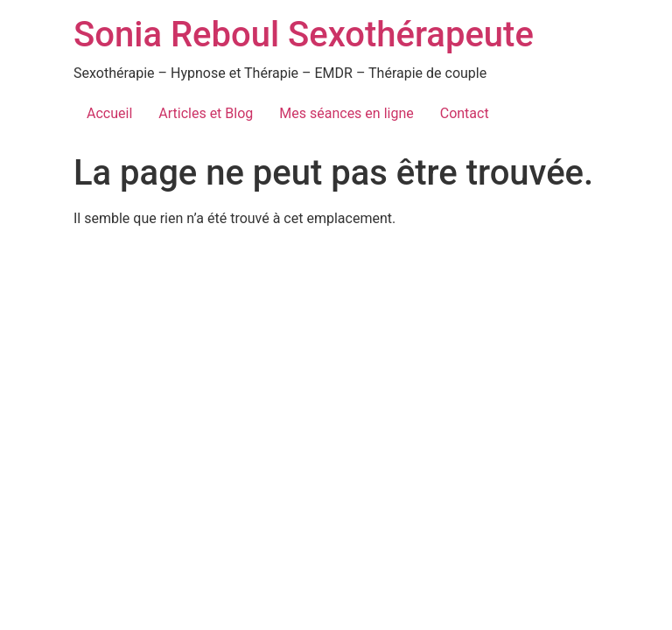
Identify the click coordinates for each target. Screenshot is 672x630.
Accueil (109, 113)
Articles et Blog (206, 113)
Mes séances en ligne (346, 113)
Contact (465, 113)
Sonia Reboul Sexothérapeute (304, 35)
